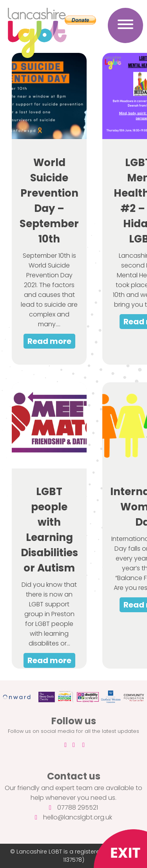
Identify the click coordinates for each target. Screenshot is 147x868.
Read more (49, 341)
